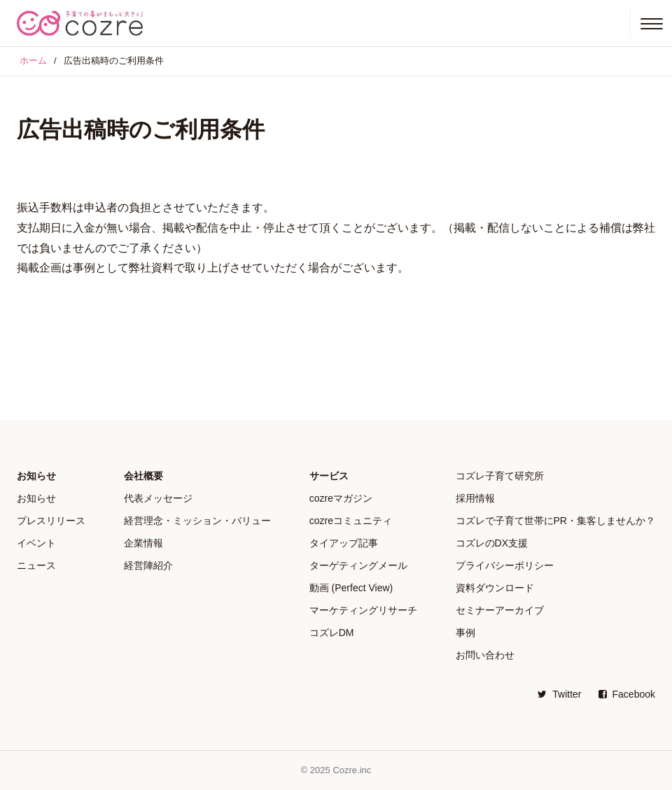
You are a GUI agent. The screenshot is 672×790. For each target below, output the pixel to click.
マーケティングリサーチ (363, 610)
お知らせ (36, 476)
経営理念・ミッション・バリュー (197, 521)
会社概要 (143, 476)
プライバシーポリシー (505, 565)
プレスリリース (51, 521)
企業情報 (143, 543)
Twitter (559, 694)
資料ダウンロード (495, 588)
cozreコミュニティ (351, 521)
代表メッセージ (158, 498)
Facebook (627, 694)
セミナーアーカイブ (500, 610)
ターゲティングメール (358, 565)
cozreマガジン (341, 498)
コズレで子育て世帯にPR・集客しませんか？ (555, 521)
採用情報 (475, 498)
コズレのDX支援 (492, 543)
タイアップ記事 (344, 543)
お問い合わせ (485, 655)
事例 (465, 633)
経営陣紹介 (148, 565)
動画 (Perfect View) (351, 588)
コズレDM (332, 633)
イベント (36, 543)
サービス (329, 476)
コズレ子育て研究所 (500, 476)
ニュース (36, 565)
